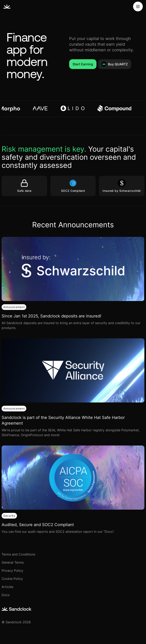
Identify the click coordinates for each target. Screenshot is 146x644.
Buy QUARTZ (115, 64)
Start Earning (83, 64)
